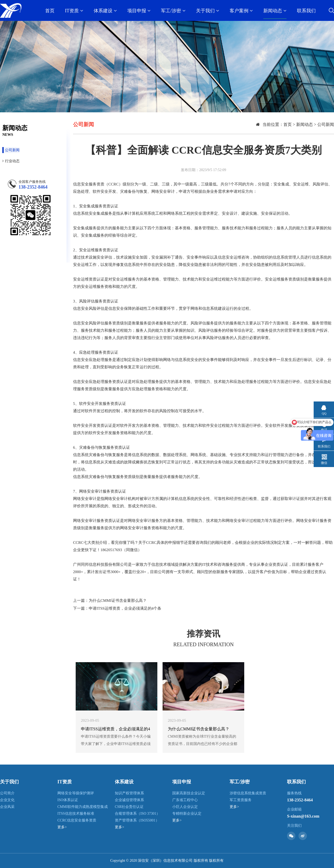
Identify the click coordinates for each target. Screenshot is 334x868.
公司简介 (7, 793)
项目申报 (139, 11)
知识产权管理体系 (129, 793)
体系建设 (105, 11)
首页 (50, 11)
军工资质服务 (241, 800)
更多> (62, 827)
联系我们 (306, 11)
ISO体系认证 (68, 800)
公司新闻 (11, 150)
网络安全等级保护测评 (76, 793)
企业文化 (7, 800)
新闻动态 (275, 11)
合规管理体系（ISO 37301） (137, 814)
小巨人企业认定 (185, 807)
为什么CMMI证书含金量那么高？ (118, 601)
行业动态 (11, 161)
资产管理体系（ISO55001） (137, 820)
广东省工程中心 (185, 800)
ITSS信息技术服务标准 (76, 814)
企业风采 (7, 807)
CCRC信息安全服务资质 (77, 820)
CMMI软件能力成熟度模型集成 (83, 807)
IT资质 (74, 11)
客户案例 (241, 11)
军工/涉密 (173, 11)
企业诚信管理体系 (129, 800)
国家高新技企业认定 (189, 793)
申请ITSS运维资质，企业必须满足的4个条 (125, 608)
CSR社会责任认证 (129, 807)
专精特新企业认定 (187, 814)
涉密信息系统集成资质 (248, 793)
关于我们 (208, 11)
